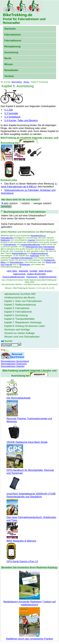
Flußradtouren (10, 244)
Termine (9, 76)
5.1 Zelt (9, 110)
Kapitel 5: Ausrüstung (16, 315)
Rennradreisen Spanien (13, 366)
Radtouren (5, 240)
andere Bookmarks (36, 274)
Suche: (9, 341)
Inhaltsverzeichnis (48, 277)
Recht (8, 58)
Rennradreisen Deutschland (15, 361)
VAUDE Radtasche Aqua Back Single (27, 441)
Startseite (10, 29)
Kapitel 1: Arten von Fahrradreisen (23, 301)
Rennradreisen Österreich (14, 364)
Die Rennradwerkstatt (18, 396)
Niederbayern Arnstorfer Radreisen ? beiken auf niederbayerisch (29, 602)
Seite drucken (46, 271)
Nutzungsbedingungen (14, 277)
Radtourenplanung (40, 253)
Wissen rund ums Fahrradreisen (22, 337)
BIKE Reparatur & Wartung (21, 539)
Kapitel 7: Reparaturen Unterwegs (23, 322)
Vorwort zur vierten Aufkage (19, 333)
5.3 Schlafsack (13, 117)
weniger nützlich (43, 203)
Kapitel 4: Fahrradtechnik (18, 312)
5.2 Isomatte (11, 113)
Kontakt (34, 271)
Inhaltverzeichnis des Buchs (20, 298)
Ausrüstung (11, 52)
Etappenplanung (19, 253)
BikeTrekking (17, 82)
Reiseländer (11, 70)
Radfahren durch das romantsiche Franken (29, 637)
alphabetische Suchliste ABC (20, 294)
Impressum (32, 277)
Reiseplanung (12, 46)
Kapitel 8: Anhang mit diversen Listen (25, 326)
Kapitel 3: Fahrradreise (17, 308)
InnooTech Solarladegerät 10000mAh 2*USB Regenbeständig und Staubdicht (31, 494)
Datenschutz (20, 274)
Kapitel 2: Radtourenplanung (20, 305)
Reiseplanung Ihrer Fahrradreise (40, 247)
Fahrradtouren (13, 41)
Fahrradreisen (13, 35)
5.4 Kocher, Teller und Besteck (21, 120)
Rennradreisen (17, 262)
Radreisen (35, 256)
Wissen (9, 64)
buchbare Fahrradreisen (22, 258)
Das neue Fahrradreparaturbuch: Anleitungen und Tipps (31, 517)
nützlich (26, 203)
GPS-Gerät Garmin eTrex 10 (22, 560)
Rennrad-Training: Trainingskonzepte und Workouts (29, 419)
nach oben (12, 271)
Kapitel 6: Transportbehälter (19, 319)
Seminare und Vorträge (17, 330)
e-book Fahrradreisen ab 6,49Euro (29, 185)
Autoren (32, 240)
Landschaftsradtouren (30, 244)
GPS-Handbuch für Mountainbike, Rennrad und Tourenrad (30, 470)
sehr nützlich (11, 203)
